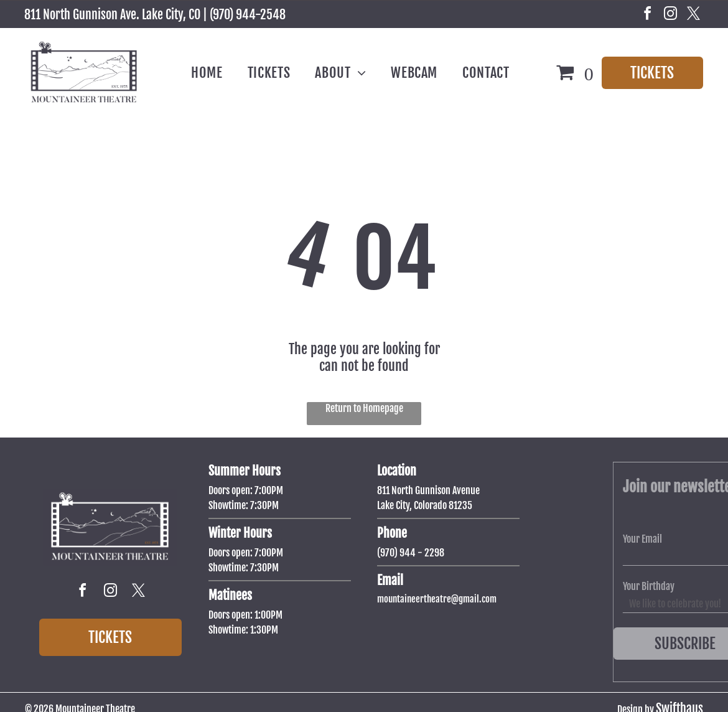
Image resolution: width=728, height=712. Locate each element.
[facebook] (648, 15)
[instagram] (671, 15)
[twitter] (694, 15)
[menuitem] (207, 73)
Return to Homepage (364, 408)
